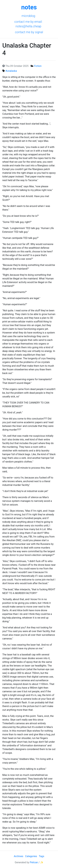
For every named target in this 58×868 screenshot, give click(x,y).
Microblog (28, 16)
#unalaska (11, 71)
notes (29, 7)
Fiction (38, 66)
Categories (31, 856)
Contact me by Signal (29, 32)
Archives (18, 856)
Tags (42, 856)
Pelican (34, 862)
